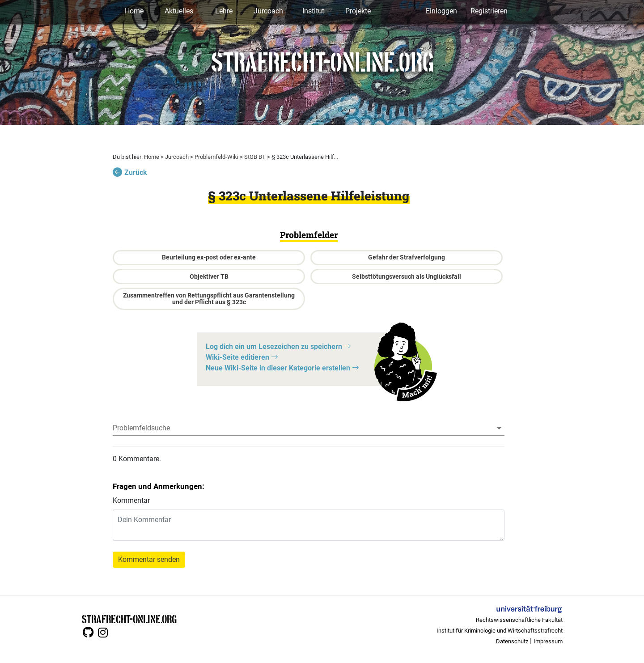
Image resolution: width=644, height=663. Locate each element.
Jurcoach (268, 11)
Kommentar (131, 500)
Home (134, 11)
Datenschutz (512, 641)
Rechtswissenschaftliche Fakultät (519, 620)
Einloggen (441, 11)
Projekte (358, 11)
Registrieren (489, 11)
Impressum (548, 641)
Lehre (224, 11)
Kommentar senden (149, 559)
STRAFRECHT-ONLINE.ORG (129, 618)
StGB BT (255, 157)
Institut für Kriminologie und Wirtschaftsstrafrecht (500, 631)
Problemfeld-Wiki (216, 157)
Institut (313, 11)
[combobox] (309, 428)
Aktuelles (179, 11)
